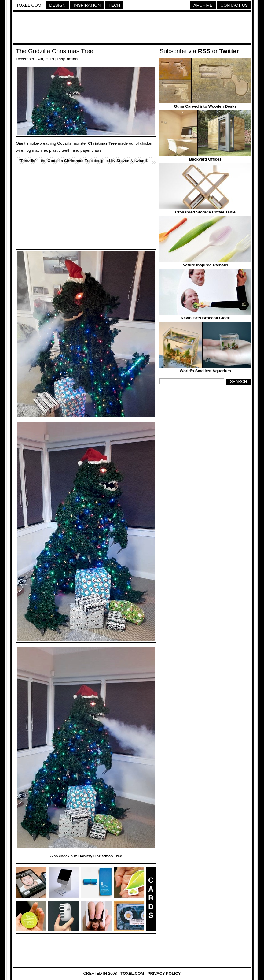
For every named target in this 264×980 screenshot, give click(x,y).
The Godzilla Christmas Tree (55, 51)
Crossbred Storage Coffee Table (205, 212)
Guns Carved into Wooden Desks (205, 106)
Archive (203, 5)
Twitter (229, 51)
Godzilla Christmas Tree (70, 161)
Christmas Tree (102, 143)
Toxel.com (29, 5)
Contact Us (234, 5)
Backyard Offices (205, 159)
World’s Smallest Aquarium (205, 371)
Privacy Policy (164, 973)
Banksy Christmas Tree (100, 856)
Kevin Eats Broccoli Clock (205, 318)
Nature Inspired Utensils (205, 265)
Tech (114, 5)
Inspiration (87, 5)
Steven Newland (132, 161)
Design (57, 5)
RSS (204, 51)
